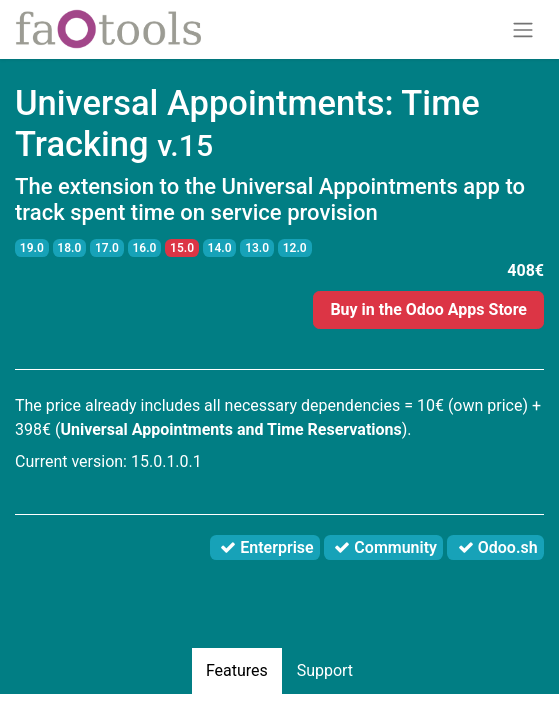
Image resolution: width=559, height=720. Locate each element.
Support (325, 670)
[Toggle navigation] (523, 29)
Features (237, 670)
